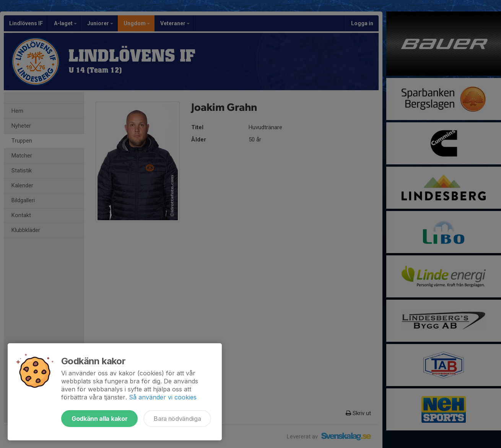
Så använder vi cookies (163, 397)
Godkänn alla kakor (99, 419)
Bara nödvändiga (177, 419)
